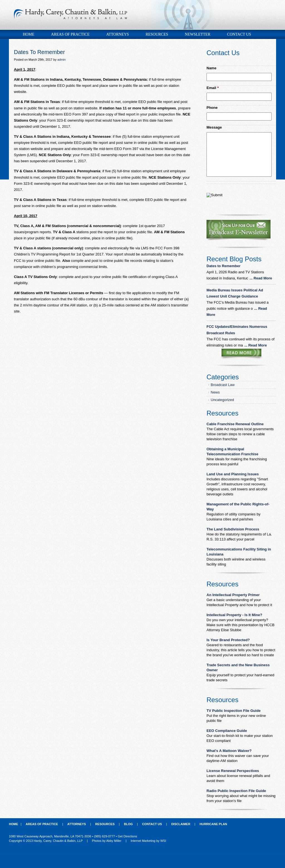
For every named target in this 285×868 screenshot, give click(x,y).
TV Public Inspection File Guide (234, 711)
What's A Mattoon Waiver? (229, 751)
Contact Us (239, 34)
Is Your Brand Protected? (228, 640)
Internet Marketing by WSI (148, 841)
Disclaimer (181, 824)
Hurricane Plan (213, 824)
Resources (157, 34)
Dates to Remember (224, 266)
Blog (128, 824)
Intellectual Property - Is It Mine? (234, 615)
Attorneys (118, 34)
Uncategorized (222, 400)
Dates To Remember (39, 52)
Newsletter (198, 34)
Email (213, 88)
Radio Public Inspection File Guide (236, 791)
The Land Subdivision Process (233, 529)
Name (211, 68)
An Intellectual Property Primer (233, 595)
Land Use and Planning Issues (233, 474)
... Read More (261, 278)
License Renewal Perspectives (233, 771)
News (215, 392)
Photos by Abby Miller (107, 841)
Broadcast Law (223, 385)
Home (29, 34)
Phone (212, 108)
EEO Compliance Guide (227, 731)
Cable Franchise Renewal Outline (235, 424)
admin (62, 60)
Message (214, 127)
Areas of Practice (70, 34)
